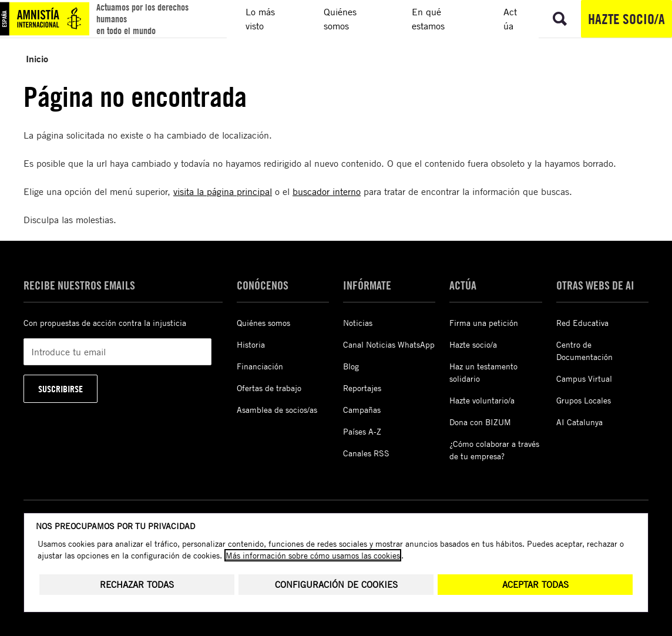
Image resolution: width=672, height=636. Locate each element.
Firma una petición (484, 323)
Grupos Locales (584, 400)
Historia (251, 344)
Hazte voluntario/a (482, 400)
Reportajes (362, 388)
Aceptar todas (535, 585)
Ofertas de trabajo (269, 388)
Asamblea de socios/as (277, 410)
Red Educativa (582, 323)
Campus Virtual (584, 378)
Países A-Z (362, 431)
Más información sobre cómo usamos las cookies (313, 555)
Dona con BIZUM (480, 422)
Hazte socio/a (626, 19)
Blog (351, 366)
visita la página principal (223, 191)
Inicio (37, 58)
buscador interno (327, 191)
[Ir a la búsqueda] (560, 19)
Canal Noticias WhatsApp (389, 344)
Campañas (362, 410)
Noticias (358, 323)
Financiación (260, 366)
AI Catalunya (579, 422)
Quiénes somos (263, 323)
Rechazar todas (137, 585)
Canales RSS (366, 453)
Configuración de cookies (336, 585)
